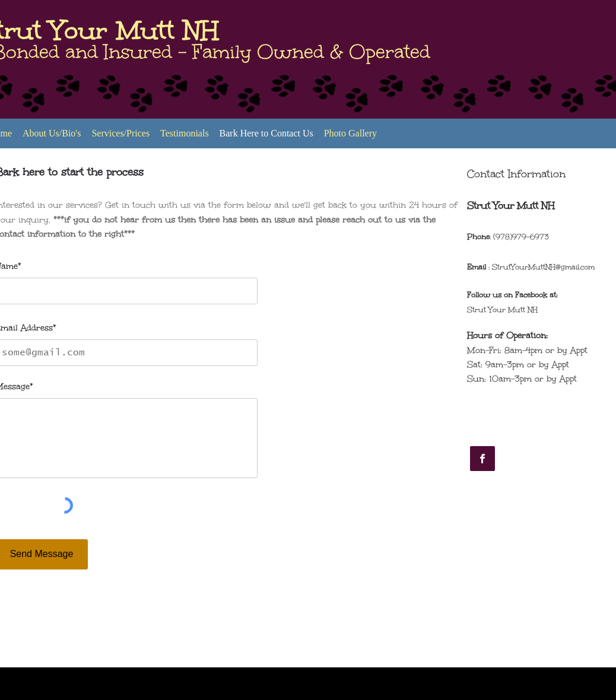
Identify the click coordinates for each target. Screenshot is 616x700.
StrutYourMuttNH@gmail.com (543, 267)
